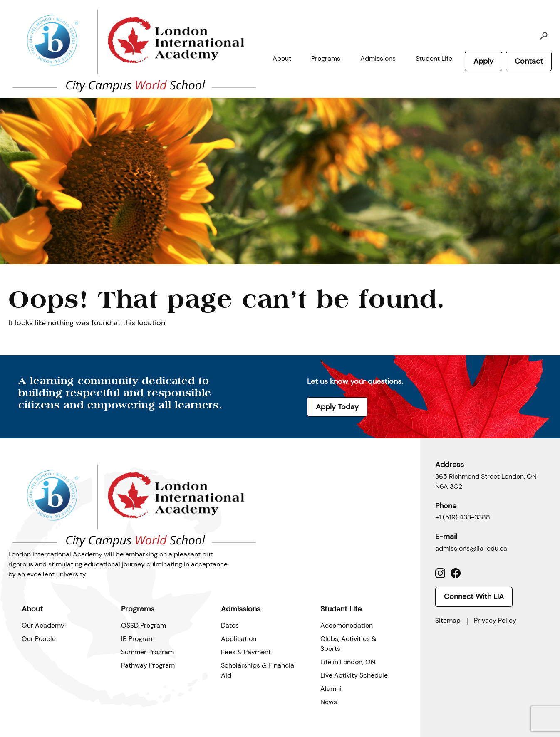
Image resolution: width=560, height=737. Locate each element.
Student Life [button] (434, 58)
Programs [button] (326, 58)
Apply (483, 61)
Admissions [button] (378, 58)
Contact (529, 61)
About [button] (282, 58)
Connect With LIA (474, 596)
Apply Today (337, 407)
